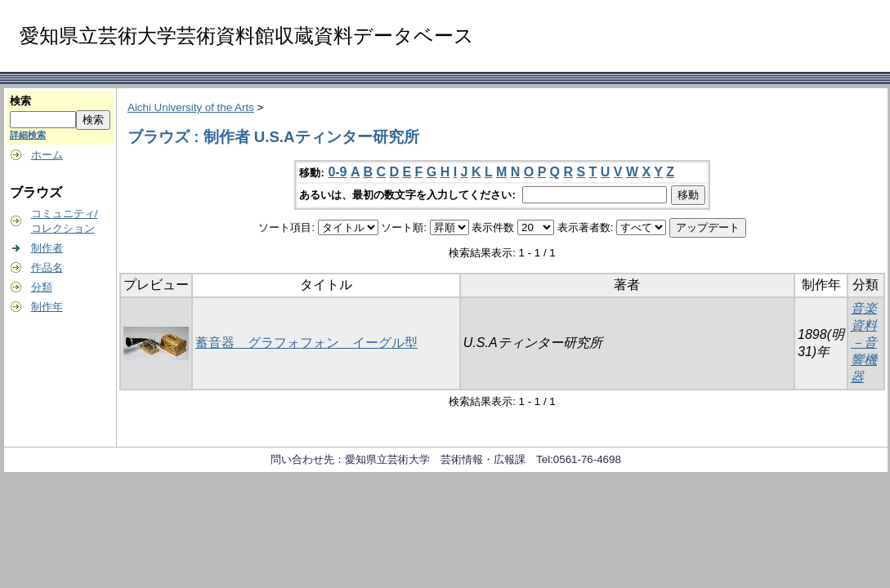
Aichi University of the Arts (191, 107)
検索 (20, 101)
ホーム (47, 155)
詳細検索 (28, 135)
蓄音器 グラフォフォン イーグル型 (306, 343)
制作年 (47, 307)
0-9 (337, 172)
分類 (42, 287)
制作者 (47, 248)
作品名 (47, 267)
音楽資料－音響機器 (864, 343)
